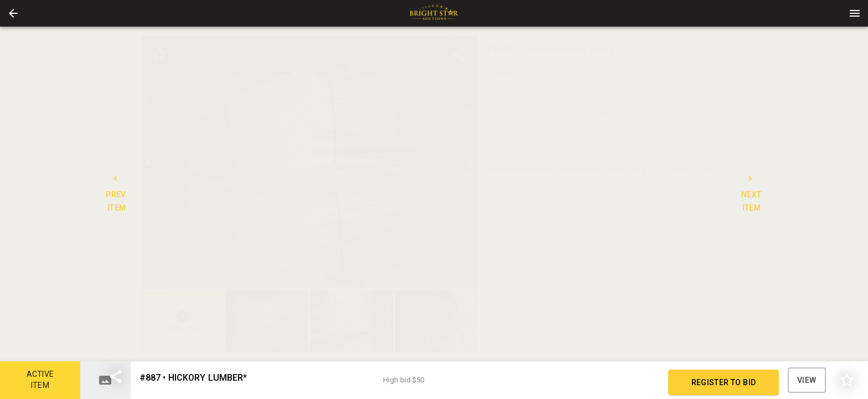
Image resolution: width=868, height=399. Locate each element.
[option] (310, 162)
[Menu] (855, 13)
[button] (13, 13)
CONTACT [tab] (572, 143)
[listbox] (310, 162)
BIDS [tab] (696, 143)
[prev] (149, 162)
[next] (469, 162)
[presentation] (434, 13)
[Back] (13, 13)
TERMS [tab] (634, 143)
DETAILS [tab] (509, 143)
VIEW (807, 380)
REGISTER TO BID (724, 382)
